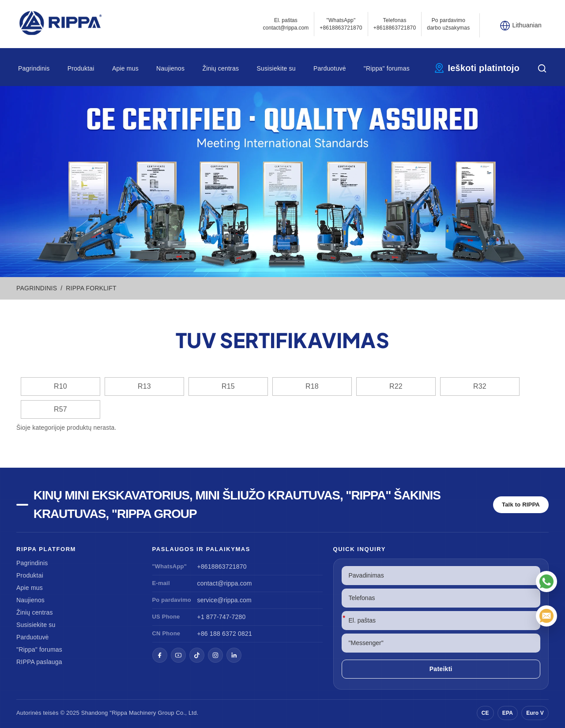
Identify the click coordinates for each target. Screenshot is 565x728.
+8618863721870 (222, 567)
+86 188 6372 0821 (225, 634)
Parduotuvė (330, 68)
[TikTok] (197, 655)
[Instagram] (215, 655)
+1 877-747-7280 (222, 617)
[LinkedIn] (234, 655)
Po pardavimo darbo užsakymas (448, 24)
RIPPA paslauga (39, 662)
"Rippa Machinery (133, 713)
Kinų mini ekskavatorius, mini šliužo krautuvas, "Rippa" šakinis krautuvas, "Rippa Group (237, 505)
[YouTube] (178, 655)
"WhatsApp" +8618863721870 (341, 24)
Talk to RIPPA (521, 505)
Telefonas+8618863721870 (395, 24)
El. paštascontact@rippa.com (286, 24)
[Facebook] (160, 655)
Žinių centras (220, 68)
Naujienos (170, 68)
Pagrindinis (34, 68)
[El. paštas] (546, 616)
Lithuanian (527, 25)
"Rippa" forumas (387, 68)
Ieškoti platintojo (484, 68)
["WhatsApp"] (546, 582)
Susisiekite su (276, 68)
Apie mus (125, 68)
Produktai (81, 68)
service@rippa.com (224, 600)
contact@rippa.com (225, 583)
